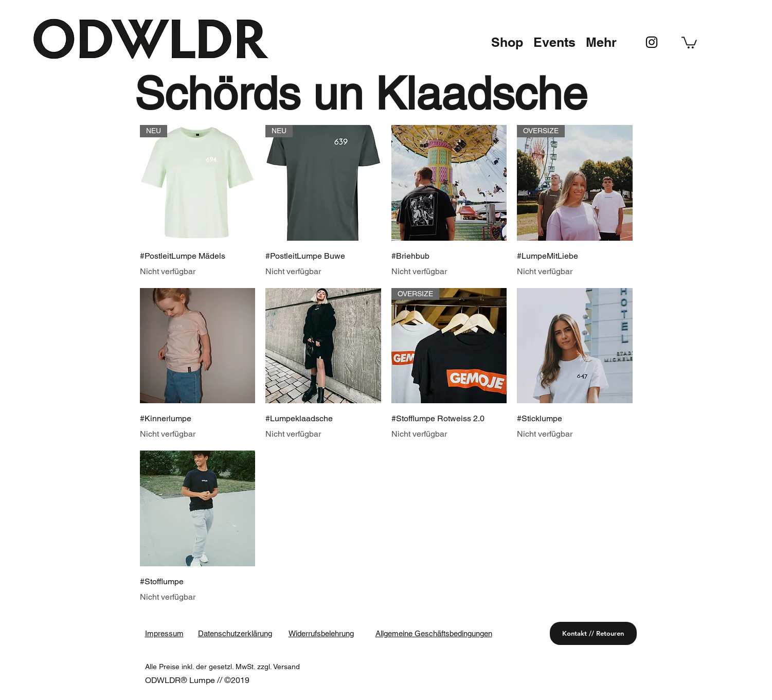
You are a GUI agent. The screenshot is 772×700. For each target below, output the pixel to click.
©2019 (237, 680)
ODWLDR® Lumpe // (185, 680)
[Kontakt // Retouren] (593, 633)
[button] (507, 42)
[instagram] (652, 42)
